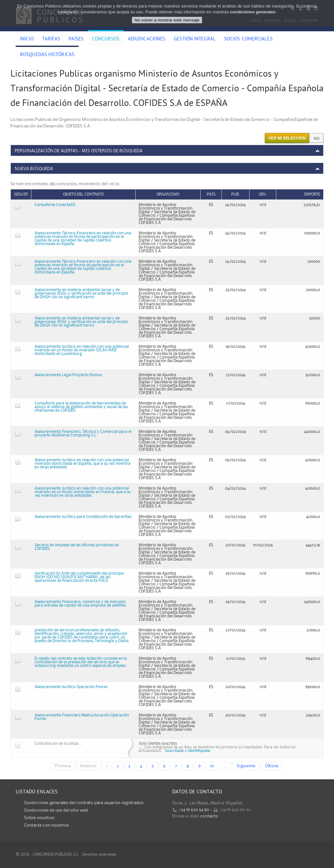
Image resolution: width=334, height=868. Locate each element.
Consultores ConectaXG (55, 205)
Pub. (236, 194)
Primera (63, 766)
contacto (209, 816)
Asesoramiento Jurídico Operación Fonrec (71, 687)
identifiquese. (199, 751)
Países (76, 39)
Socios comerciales (248, 39)
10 (212, 766)
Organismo (168, 194)
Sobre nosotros (39, 818)
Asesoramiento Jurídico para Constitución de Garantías (83, 517)
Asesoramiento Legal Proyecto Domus (68, 375)
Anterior (88, 766)
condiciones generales (253, 12)
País (211, 194)
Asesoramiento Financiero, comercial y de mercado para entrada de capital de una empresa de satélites (80, 604)
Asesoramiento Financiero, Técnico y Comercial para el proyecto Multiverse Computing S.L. (83, 434)
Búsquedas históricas (47, 55)
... (226, 766)
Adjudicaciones (147, 39)
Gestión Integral (195, 39)
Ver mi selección (287, 138)
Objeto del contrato (83, 194)
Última (272, 766)
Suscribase (174, 751)
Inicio (27, 39)
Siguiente (246, 766)
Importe (312, 194)
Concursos (106, 39)
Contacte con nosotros (46, 825)
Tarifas (51, 39)
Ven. (263, 194)
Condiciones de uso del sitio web (56, 810)
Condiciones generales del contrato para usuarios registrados (84, 803)
